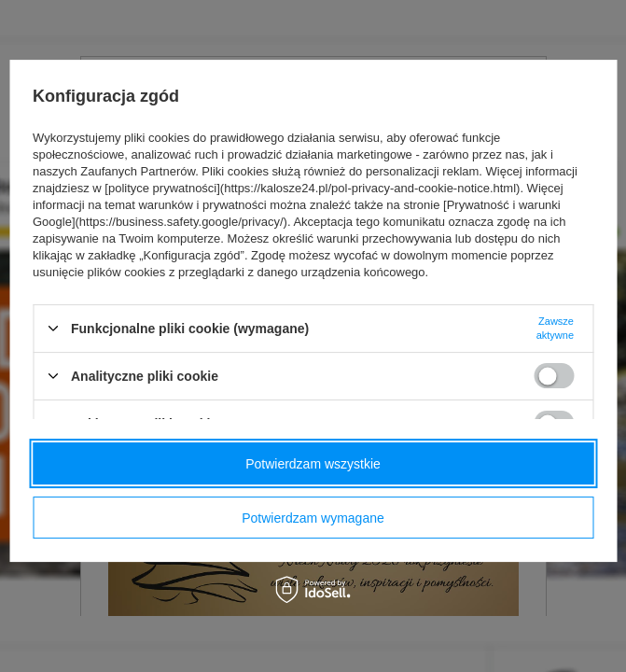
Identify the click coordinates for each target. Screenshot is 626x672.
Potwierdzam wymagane (313, 518)
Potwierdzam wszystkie (313, 464)
